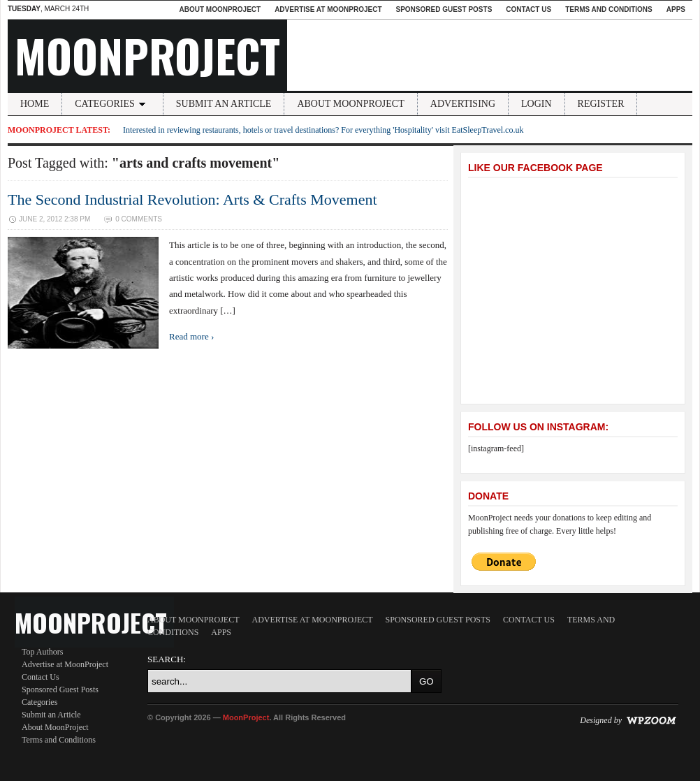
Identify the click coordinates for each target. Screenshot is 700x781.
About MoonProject (220, 9)
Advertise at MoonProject (328, 9)
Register (601, 104)
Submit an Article (224, 104)
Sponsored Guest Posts (444, 9)
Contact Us (528, 9)
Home (35, 104)
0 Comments (139, 219)
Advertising (463, 104)
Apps (676, 9)
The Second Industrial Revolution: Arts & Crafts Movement (192, 199)
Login (537, 104)
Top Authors (43, 652)
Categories (112, 104)
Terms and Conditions (609, 9)
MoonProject (147, 55)
